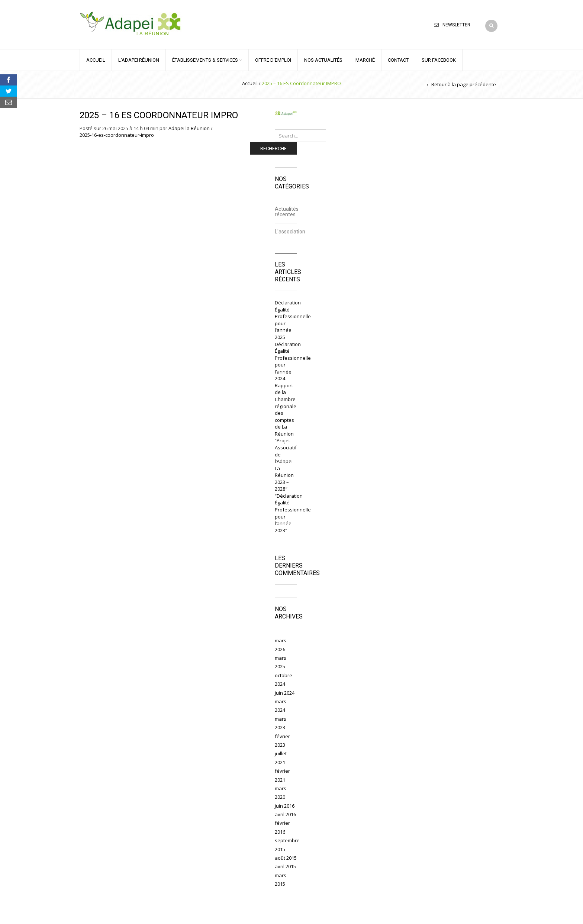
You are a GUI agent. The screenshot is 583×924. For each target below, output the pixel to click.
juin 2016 (285, 806)
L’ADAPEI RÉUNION (139, 60)
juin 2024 (285, 693)
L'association (290, 232)
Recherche (273, 148)
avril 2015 (285, 866)
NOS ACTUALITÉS (323, 60)
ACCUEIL (96, 60)
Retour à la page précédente (464, 84)
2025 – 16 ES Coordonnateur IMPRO (159, 115)
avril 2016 (285, 814)
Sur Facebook (439, 60)
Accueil (250, 83)
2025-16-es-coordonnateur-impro (117, 135)
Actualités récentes (287, 212)
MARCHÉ (365, 60)
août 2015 (286, 858)
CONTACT (398, 60)
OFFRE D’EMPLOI (273, 60)
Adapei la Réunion (189, 128)
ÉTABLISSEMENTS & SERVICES (205, 60)
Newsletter (456, 25)
